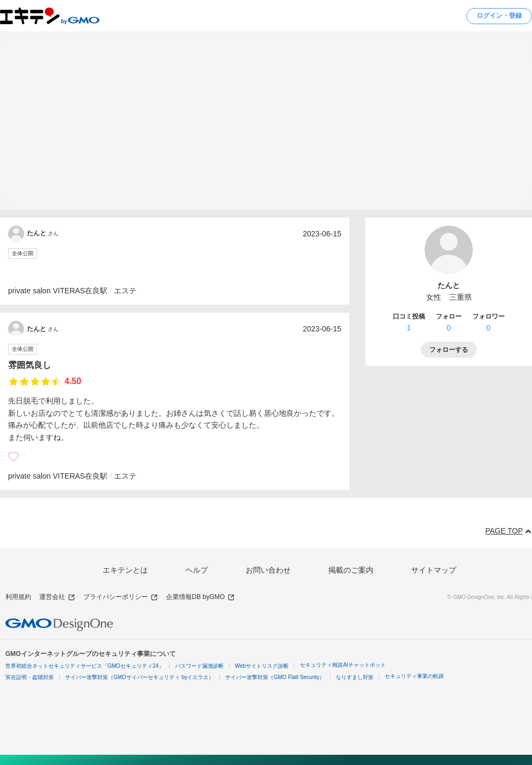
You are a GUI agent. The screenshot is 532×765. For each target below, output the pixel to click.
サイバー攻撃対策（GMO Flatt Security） (275, 677)
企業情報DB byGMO (200, 597)
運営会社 (57, 597)
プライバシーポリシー (121, 597)
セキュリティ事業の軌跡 (414, 676)
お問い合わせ (268, 570)
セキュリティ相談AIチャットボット (343, 665)
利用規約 (18, 597)
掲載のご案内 (351, 570)
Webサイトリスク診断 (262, 666)
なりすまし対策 (355, 677)
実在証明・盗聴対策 (30, 677)
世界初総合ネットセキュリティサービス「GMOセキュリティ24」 (85, 666)
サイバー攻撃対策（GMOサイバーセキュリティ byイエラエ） (139, 677)
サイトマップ (434, 570)
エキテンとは (125, 570)
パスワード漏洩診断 (199, 666)
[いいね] (13, 457)
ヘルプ (197, 570)
